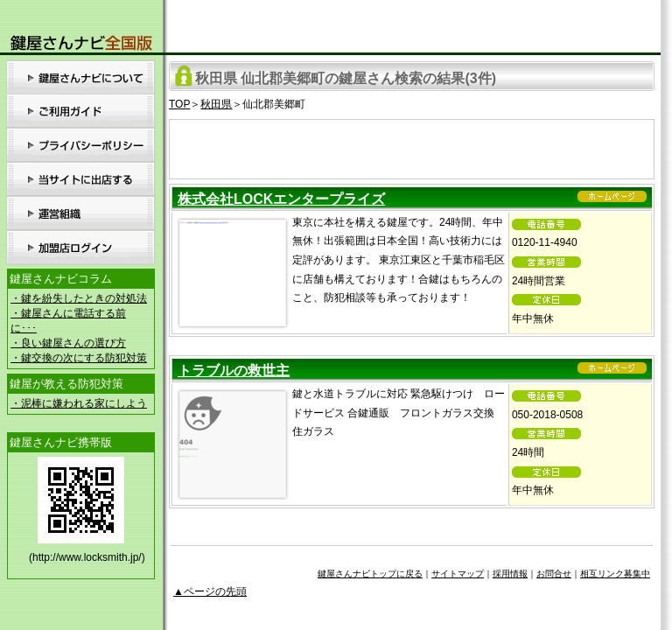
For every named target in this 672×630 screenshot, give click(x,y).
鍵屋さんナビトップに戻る (370, 574)
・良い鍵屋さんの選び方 (68, 343)
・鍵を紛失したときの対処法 (79, 298)
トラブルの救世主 (234, 371)
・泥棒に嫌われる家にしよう (79, 403)
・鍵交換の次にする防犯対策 (79, 358)
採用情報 (510, 574)
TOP (179, 104)
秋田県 (216, 104)
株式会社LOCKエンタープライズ (281, 199)
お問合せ (554, 574)
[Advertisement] (412, 146)
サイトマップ (458, 574)
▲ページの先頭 (210, 591)
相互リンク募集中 (615, 574)
